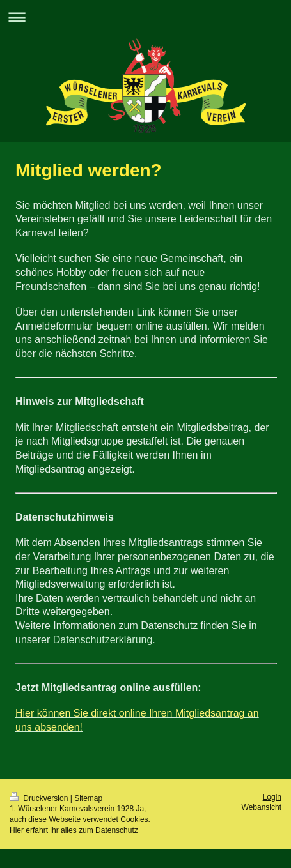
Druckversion (40, 798)
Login (272, 797)
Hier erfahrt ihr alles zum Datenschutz (74, 830)
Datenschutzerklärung (103, 640)
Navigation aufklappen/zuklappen (145, 17)
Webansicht (262, 807)
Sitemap (88, 798)
